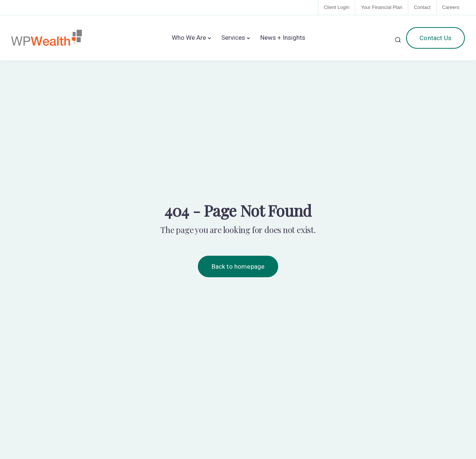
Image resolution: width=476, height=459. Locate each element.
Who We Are (189, 38)
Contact (422, 7)
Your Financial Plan (382, 7)
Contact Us (435, 38)
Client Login (337, 7)
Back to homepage (238, 266)
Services (233, 38)
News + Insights (283, 38)
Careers (451, 7)
